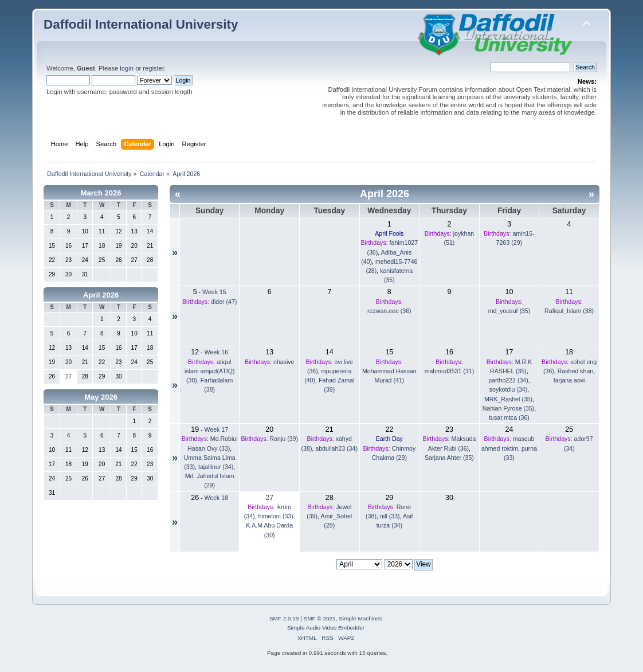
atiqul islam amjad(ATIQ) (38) (210, 371)
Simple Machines (360, 618)
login (127, 68)
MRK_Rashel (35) (508, 399)
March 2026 (101, 193)
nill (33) (390, 516)
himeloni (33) (275, 516)
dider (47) (224, 302)
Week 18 (217, 498)
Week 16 (217, 352)
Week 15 (214, 292)
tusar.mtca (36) (509, 417)
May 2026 (101, 397)
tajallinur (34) (216, 467)
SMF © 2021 (320, 618)
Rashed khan (575, 371)
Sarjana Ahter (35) (449, 458)
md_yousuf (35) (509, 311)
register (153, 68)
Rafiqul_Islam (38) (569, 311)
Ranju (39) (284, 439)
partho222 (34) (508, 380)
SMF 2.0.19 (284, 618)
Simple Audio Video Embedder (326, 628)
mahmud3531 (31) (450, 371)
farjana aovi (569, 380)
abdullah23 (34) (336, 448)
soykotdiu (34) (509, 389)
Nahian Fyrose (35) (509, 408)
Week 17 (217, 429)
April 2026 (101, 295)
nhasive (284, 362)
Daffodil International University (141, 24)
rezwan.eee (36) (389, 311)
